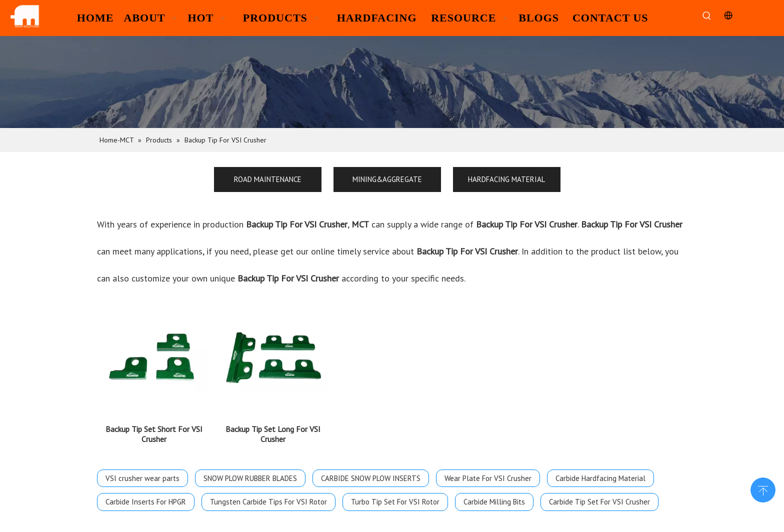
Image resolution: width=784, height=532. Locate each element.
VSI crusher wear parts (142, 472)
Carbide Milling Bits (494, 496)
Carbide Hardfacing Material (600, 472)
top (763, 489)
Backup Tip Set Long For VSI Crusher (273, 428)
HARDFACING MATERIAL (506, 179)
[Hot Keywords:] (707, 16)
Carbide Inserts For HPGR (146, 496)
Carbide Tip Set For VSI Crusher (599, 496)
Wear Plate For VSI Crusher (488, 472)
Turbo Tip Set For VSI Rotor (395, 496)
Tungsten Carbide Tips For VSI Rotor (268, 496)
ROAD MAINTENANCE (268, 179)
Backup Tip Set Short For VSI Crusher (154, 428)
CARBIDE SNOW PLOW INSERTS (371, 472)
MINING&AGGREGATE (387, 179)
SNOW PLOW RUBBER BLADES (250, 472)
